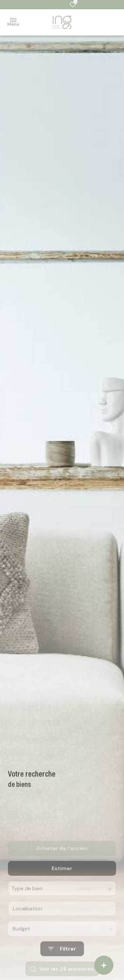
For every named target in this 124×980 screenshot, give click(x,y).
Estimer (62, 883)
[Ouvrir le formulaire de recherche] (62, 964)
